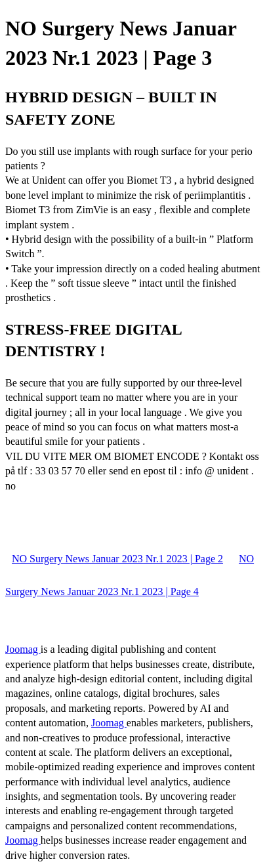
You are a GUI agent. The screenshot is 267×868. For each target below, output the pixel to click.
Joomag (23, 649)
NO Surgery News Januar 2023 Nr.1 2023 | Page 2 (117, 559)
